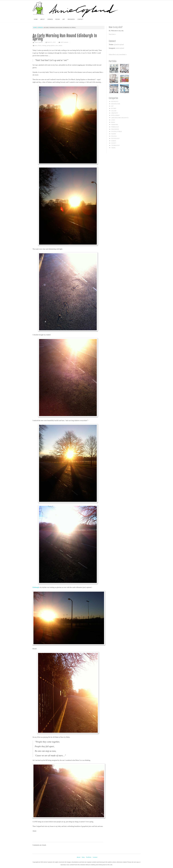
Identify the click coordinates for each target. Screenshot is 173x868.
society (114, 143)
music (113, 122)
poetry (114, 134)
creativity (115, 113)
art (112, 106)
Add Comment (64, 42)
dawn (36, 45)
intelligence (115, 115)
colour (114, 111)
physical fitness (117, 131)
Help (83, 857)
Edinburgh (36, 587)
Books (58, 19)
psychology (115, 138)
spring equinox (51, 45)
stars (57, 45)
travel (113, 148)
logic (113, 120)
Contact (80, 19)
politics (114, 136)
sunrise (60, 45)
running (44, 45)
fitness (40, 45)
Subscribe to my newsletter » (118, 55)
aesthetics (115, 101)
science (114, 141)
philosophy (115, 129)
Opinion (50, 19)
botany (114, 108)
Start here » (112, 34)
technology (115, 145)
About (42, 19)
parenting (115, 125)
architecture (116, 104)
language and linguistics (120, 118)
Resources (71, 19)
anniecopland (120, 48)
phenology (115, 127)
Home (36, 19)
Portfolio (89, 857)
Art (64, 19)
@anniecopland (119, 45)
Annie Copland (38, 42)
